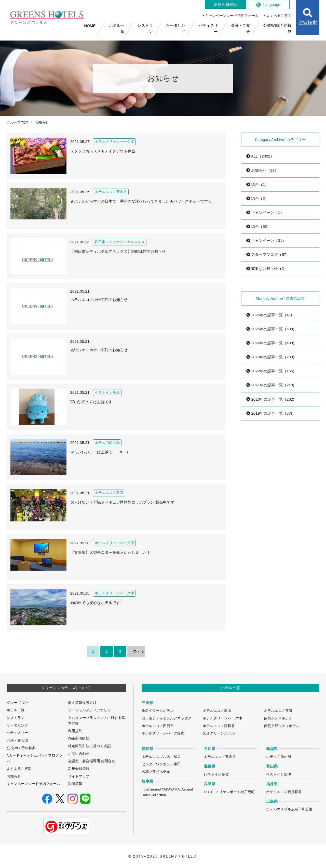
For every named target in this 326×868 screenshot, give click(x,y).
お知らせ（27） (262, 170)
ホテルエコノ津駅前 (219, 726)
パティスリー (17, 733)
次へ (136, 651)
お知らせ (14, 776)
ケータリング (17, 725)
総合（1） (257, 184)
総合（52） (259, 226)
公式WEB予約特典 (21, 748)
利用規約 (75, 731)
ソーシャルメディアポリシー (91, 710)
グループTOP (17, 122)
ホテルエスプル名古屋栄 (161, 757)
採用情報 (75, 784)
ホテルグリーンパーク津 (222, 718)
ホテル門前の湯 (279, 757)
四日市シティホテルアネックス (167, 718)
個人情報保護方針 (82, 703)
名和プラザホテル (156, 772)
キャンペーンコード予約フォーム (33, 784)
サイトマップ (79, 776)
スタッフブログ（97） (268, 254)
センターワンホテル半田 (161, 764)
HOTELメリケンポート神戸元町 (229, 792)
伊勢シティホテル (278, 718)
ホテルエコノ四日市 (158, 726)
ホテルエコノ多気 (278, 711)
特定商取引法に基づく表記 (89, 746)
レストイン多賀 (216, 774)
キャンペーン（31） (266, 240)
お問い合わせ (79, 754)
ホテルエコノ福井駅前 (284, 792)
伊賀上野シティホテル (282, 726)
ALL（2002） (260, 156)
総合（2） (257, 198)
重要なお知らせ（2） (267, 268)
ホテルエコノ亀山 (217, 711)
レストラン (16, 718)
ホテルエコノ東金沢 (220, 757)
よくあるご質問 (19, 769)
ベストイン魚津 (279, 774)
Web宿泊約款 (79, 738)
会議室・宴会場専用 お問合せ (92, 761)
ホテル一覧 (16, 710)
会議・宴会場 (17, 740)
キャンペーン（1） (265, 212)
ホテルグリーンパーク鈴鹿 (163, 733)
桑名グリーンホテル (158, 711)
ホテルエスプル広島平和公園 (289, 809)
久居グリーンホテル (219, 733)
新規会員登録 (79, 769)
